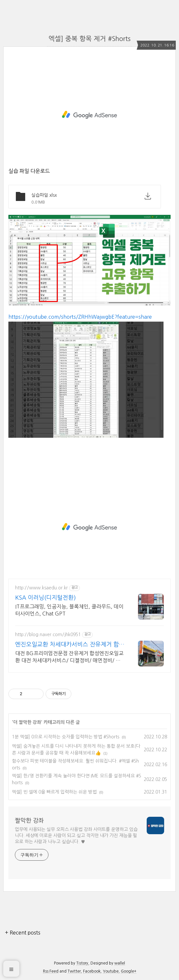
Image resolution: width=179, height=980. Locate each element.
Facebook (92, 971)
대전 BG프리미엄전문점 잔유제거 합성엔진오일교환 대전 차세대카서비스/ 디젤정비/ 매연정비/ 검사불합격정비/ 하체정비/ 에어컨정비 (69, 657)
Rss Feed (51, 971)
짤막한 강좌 (29, 821)
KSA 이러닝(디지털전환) (46, 598)
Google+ (129, 971)
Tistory (82, 963)
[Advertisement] (89, 115)
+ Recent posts (23, 933)
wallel (120, 963)
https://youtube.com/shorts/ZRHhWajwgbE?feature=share (80, 317)
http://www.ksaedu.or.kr (42, 588)
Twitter (74, 971)
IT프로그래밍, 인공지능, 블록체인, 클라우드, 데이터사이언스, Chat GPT (69, 610)
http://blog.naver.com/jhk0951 (48, 635)
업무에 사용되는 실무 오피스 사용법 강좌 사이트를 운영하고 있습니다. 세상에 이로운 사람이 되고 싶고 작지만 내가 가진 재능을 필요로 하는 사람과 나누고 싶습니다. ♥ (76, 835)
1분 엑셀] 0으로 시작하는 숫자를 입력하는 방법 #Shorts (66, 737)
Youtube (111, 971)
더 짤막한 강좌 (27, 722)
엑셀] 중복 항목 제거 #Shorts (89, 39)
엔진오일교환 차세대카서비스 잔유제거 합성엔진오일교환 (70, 645)
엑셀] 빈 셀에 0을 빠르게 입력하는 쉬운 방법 (54, 792)
